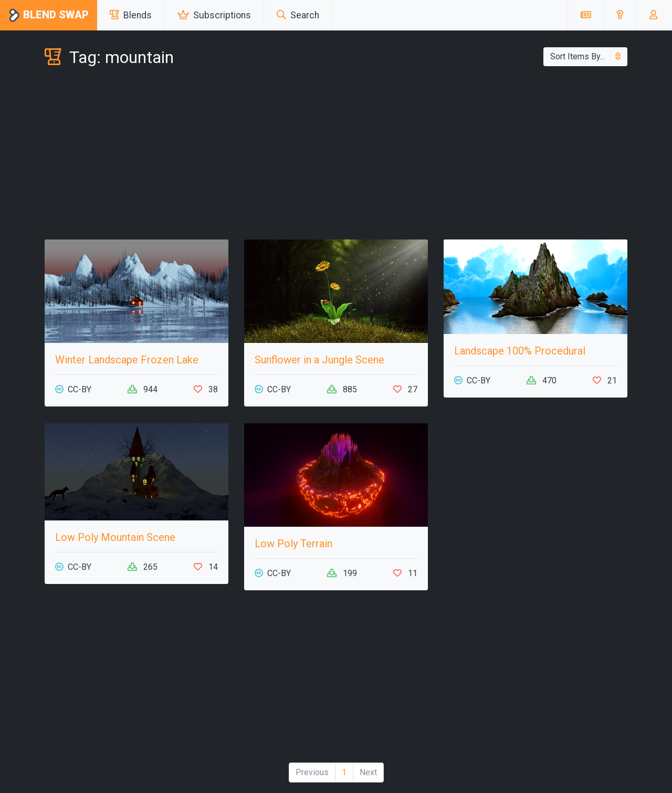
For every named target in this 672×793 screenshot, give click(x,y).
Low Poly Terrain (293, 544)
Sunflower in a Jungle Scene (319, 360)
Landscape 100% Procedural (520, 351)
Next (368, 772)
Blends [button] (131, 15)
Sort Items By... (585, 56)
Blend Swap (49, 15)
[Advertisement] (336, 155)
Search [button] (298, 15)
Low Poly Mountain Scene (115, 537)
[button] (620, 15)
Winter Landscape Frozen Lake (127, 360)
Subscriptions (214, 15)
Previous (312, 772)
